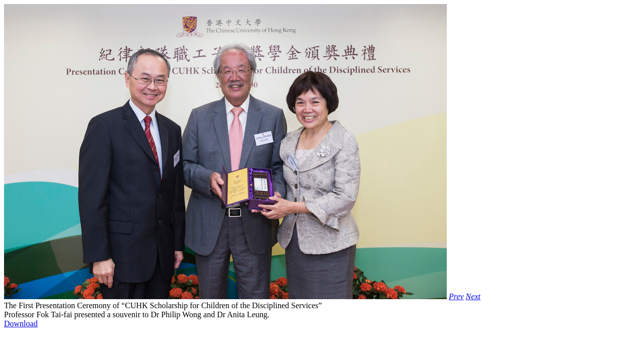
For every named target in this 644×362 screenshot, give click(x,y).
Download (21, 324)
